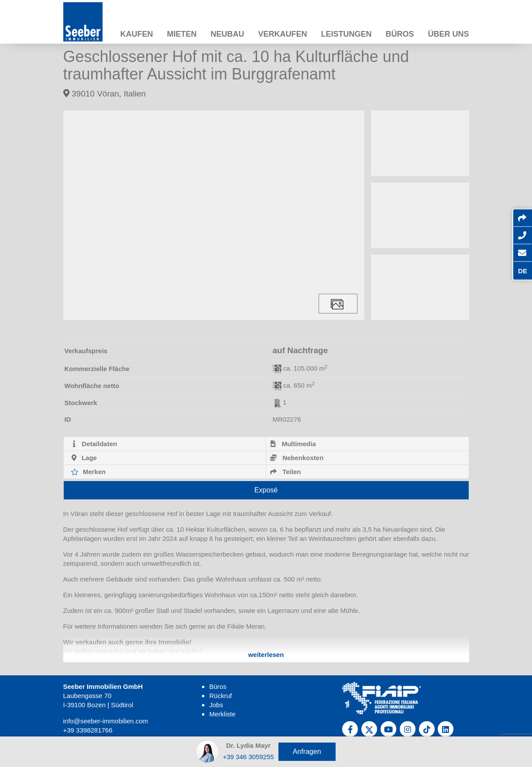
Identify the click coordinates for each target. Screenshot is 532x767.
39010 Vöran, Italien (105, 94)
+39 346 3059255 (248, 757)
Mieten (182, 34)
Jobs (216, 705)
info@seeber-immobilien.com (106, 721)
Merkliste (222, 714)
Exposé (266, 490)
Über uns (448, 34)
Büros (400, 34)
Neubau (227, 34)
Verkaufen (282, 34)
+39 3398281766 (88, 730)
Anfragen (307, 752)
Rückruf (220, 696)
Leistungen (346, 34)
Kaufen (136, 34)
